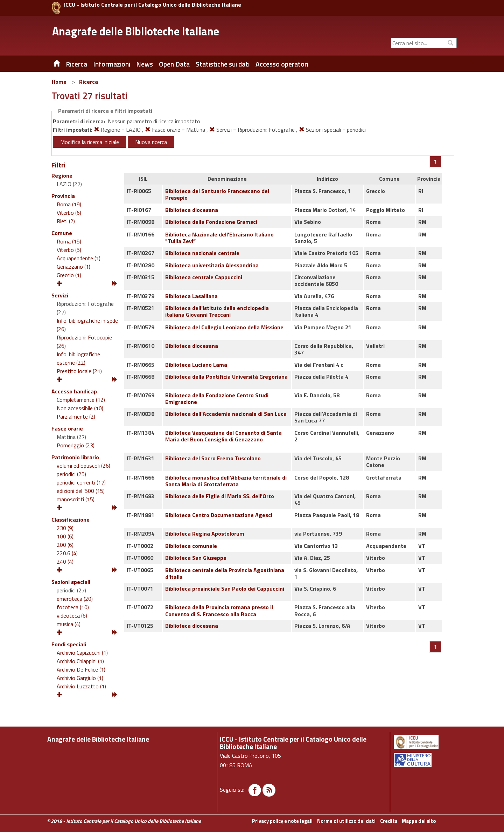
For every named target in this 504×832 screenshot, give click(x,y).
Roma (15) (69, 241)
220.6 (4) (67, 553)
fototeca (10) (73, 607)
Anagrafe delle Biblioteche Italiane (136, 31)
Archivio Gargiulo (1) (80, 678)
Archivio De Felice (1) (81, 669)
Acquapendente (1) (79, 258)
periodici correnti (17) (81, 482)
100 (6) (65, 536)
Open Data (174, 64)
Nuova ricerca (151, 142)
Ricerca (89, 82)
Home (59, 82)
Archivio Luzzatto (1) (81, 686)
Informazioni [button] (112, 64)
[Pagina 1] (436, 161)
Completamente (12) (81, 400)
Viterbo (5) (69, 250)
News (145, 64)
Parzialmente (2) (76, 417)
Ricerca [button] (76, 64)
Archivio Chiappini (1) (80, 661)
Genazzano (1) (73, 267)
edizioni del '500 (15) (81, 491)
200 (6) (65, 545)
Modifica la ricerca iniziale (90, 142)
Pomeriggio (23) (76, 445)
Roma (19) (69, 204)
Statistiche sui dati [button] (223, 64)
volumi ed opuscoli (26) (83, 466)
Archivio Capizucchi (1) (82, 653)
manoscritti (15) (76, 499)
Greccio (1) (69, 275)
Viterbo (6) (69, 213)
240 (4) (65, 562)
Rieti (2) (66, 221)
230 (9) (65, 528)
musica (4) (69, 624)
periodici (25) (71, 474)
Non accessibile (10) (80, 408)
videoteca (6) (72, 616)
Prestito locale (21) (79, 371)
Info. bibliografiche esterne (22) (78, 358)
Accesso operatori (282, 64)
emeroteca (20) (75, 599)
